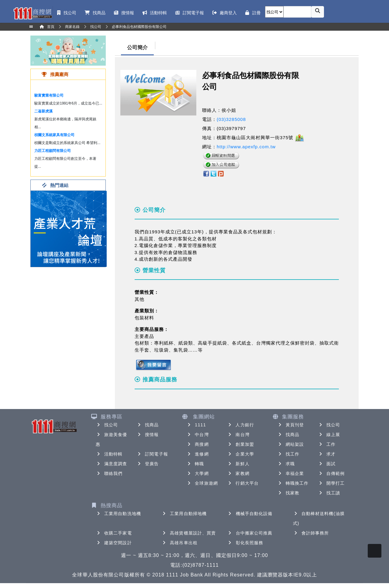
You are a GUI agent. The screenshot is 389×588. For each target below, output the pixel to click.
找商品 (148, 425)
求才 (327, 454)
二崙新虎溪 (43, 111)
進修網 (197, 454)
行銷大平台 (243, 483)
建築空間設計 (114, 543)
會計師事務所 (311, 533)
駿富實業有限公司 (49, 95)
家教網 (238, 473)
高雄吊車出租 (179, 543)
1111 (196, 425)
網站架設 (291, 444)
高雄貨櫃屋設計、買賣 (189, 533)
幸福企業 (291, 473)
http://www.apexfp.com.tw (246, 147)
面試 (327, 464)
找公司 (107, 425)
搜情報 (148, 435)
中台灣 (197, 435)
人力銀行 (240, 425)
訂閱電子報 (152, 454)
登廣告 (148, 464)
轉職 (195, 464)
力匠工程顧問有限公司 (53, 151)
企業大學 (240, 454)
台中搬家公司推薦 (250, 533)
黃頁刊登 (291, 425)
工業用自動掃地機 (184, 514)
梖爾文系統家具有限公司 (54, 135)
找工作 (288, 454)
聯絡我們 (109, 473)
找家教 (288, 493)
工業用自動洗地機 (118, 514)
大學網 (197, 473)
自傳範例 (331, 473)
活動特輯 (109, 454)
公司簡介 (137, 48)
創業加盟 (240, 444)
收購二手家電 (114, 533)
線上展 (329, 435)
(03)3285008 (231, 119)
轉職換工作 (293, 483)
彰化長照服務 (245, 543)
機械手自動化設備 (250, 514)
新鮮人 (238, 464)
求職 (286, 464)
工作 (327, 444)
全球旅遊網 (202, 483)
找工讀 (329, 493)
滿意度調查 (112, 464)
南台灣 (238, 435)
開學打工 (331, 483)
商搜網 (197, 444)
